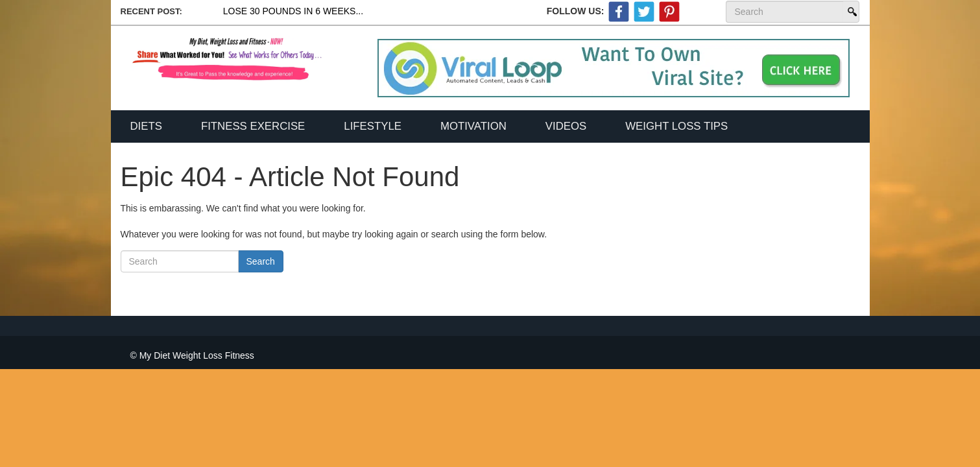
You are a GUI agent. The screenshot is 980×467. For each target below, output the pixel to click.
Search (851, 12)
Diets (146, 126)
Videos (566, 126)
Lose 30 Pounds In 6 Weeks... (293, 11)
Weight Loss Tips (676, 126)
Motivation (473, 126)
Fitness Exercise (253, 126)
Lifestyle (373, 126)
